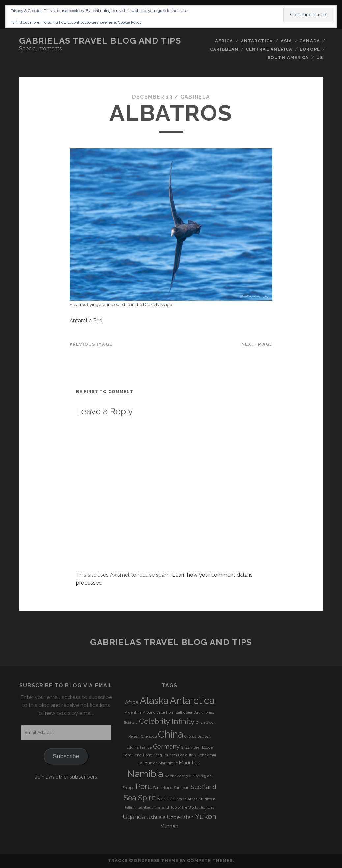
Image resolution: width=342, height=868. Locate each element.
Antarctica (257, 41)
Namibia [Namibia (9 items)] (145, 774)
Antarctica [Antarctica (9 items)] (192, 701)
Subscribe (66, 756)
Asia (286, 41)
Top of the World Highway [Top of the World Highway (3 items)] (192, 807)
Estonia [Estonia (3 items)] (132, 747)
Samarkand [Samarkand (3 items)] (163, 788)
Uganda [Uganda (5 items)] (134, 817)
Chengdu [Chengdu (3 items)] (149, 736)
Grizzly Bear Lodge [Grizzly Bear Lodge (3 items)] (197, 747)
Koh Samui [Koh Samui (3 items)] (207, 755)
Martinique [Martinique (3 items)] (168, 763)
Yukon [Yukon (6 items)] (206, 816)
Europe (310, 49)
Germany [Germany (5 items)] (166, 746)
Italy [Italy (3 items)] (193, 755)
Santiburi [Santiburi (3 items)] (182, 788)
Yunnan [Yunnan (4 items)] (169, 826)
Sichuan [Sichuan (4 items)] (166, 799)
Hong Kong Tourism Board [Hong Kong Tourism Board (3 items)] (165, 755)
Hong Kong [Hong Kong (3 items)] (132, 755)
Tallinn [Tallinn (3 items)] (130, 807)
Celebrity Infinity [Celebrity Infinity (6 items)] (167, 721)
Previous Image (91, 344)
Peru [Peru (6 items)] (144, 786)
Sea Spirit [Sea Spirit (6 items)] (140, 798)
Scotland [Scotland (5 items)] (204, 787)
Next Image (257, 344)
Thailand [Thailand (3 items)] (161, 807)
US (320, 57)
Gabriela (195, 97)
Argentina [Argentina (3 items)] (133, 712)
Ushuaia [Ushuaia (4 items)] (156, 817)
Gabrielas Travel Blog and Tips (100, 41)
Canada (310, 41)
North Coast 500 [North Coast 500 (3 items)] (178, 776)
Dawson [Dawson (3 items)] (204, 736)
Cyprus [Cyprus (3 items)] (190, 736)
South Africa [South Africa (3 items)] (187, 799)
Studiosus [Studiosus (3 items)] (207, 799)
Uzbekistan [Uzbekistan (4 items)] (180, 817)
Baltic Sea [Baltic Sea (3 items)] (184, 712)
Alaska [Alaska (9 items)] (154, 701)
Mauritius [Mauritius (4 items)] (190, 763)
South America (288, 57)
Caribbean (224, 49)
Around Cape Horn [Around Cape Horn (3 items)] (159, 712)
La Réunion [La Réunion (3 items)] (148, 763)
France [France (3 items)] (146, 747)
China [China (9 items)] (171, 734)
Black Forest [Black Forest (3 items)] (204, 712)
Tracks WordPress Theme (143, 861)
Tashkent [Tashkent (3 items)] (145, 807)
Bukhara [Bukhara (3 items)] (131, 723)
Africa (224, 41)
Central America (269, 49)
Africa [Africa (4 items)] (132, 702)
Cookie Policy (130, 22)
